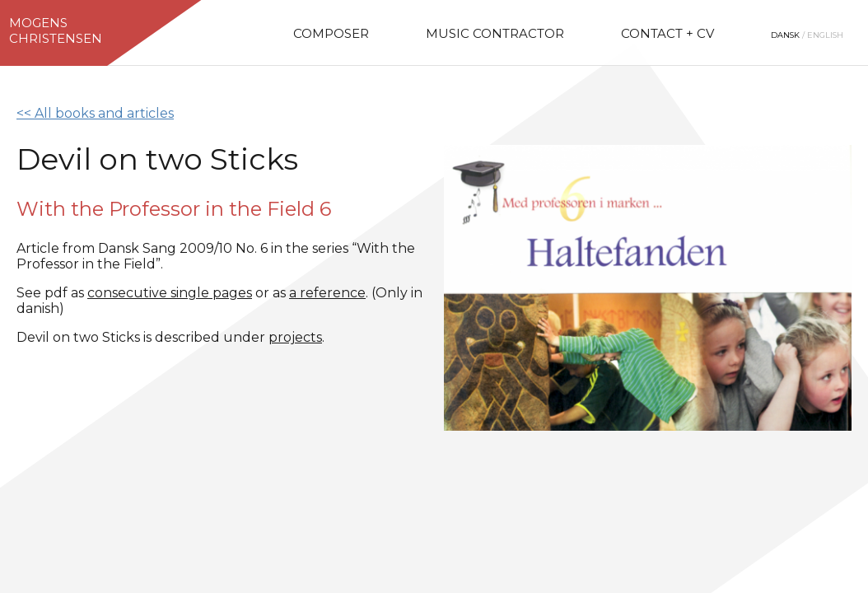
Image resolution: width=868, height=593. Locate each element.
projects (295, 337)
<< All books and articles (95, 113)
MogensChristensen (56, 30)
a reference (327, 293)
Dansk (785, 35)
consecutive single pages (170, 293)
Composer (331, 33)
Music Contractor (495, 33)
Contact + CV (667, 33)
